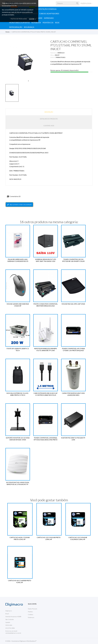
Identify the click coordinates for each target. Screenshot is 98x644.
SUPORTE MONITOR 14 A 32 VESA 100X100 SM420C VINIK (18, 439)
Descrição (49, 112)
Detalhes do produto (49, 119)
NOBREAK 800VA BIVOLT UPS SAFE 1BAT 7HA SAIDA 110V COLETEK (45, 260)
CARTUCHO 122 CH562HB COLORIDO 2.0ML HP (78, 538)
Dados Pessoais (33, 609)
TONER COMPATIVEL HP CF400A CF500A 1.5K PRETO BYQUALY (72, 349)
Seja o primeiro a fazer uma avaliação (19, 205)
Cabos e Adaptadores (49, 14)
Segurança (29, 27)
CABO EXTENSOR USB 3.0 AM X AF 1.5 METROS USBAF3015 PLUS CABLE (45, 394)
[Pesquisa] (77, 3)
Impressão (49, 18)
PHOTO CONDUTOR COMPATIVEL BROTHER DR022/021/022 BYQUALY (45, 305)
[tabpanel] (27, 62)
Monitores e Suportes (20, 23)
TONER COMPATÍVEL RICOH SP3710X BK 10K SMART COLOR (72, 260)
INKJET (57, 55)
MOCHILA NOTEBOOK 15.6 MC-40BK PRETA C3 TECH (18, 394)
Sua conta (32, 604)
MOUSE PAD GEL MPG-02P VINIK (72, 304)
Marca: (53, 55)
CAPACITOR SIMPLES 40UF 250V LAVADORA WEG (72, 394)
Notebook (36, 23)
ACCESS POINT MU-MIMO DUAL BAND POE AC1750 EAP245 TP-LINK (18, 483)
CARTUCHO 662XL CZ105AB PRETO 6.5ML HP (20, 538)
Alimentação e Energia (46, 9)
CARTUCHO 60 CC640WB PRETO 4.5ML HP (20, 581)
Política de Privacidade (19, 19)
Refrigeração (16, 27)
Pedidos (30, 612)
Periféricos (48, 23)
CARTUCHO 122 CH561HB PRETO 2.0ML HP (49, 538)
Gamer (39, 18)
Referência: (54, 53)
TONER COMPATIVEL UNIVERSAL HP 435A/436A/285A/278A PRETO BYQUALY (45, 439)
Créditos (31, 615)
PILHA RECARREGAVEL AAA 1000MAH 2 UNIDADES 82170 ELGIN (18, 260)
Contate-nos (49, 126)
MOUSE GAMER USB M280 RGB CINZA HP (18, 305)
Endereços (31, 617)
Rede (57, 23)
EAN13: (53, 57)
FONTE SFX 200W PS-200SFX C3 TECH (18, 349)
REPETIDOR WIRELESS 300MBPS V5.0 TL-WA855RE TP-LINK (45, 349)
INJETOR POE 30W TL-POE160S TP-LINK (72, 439)
